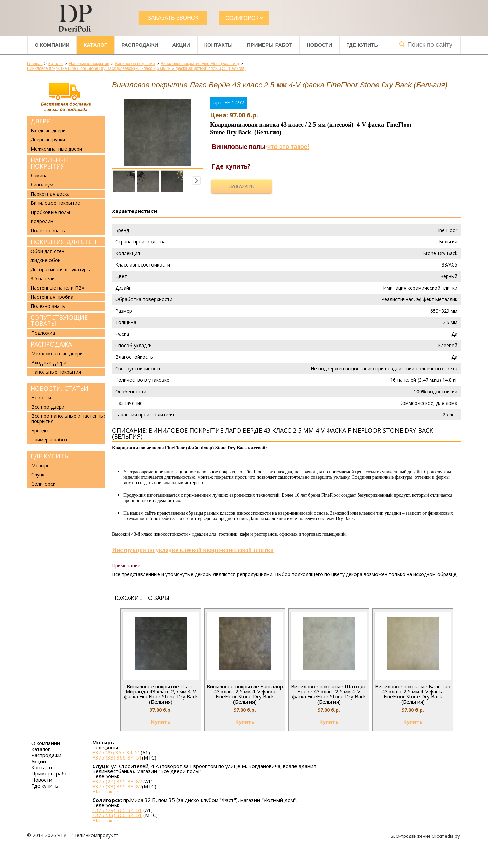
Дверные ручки (48, 140)
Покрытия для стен (63, 242)
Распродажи (140, 45)
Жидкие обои (46, 260)
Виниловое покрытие (55, 203)
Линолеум (42, 185)
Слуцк (38, 475)
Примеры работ (270, 45)
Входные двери (48, 131)
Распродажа (51, 344)
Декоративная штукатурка (61, 270)
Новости (319, 45)
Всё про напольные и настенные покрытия (69, 419)
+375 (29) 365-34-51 (117, 810)
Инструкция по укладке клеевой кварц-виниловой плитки (193, 550)
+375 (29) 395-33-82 (117, 781)
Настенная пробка (52, 297)
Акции (181, 45)
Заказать (242, 187)
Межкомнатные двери (56, 149)
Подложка (43, 333)
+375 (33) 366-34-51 (117, 757)
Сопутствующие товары (59, 320)
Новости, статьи (59, 388)
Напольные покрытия (49, 163)
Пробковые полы (50, 212)
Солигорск (43, 484)
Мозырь (40, 465)
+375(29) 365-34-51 (116, 752)
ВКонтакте (105, 792)
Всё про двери (48, 407)
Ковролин (42, 221)
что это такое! (288, 147)
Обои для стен (47, 251)
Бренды (40, 430)
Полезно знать (48, 231)
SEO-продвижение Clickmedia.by (426, 836)
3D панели (43, 279)
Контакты (219, 45)
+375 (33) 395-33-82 (117, 786)
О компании (52, 45)
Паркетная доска (50, 194)
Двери (41, 121)
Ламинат (40, 176)
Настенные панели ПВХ (57, 288)
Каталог (95, 45)
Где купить (362, 45)
